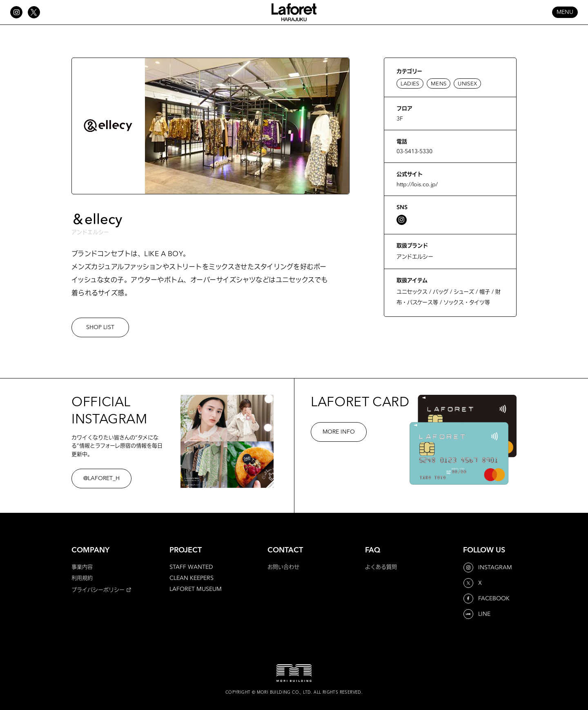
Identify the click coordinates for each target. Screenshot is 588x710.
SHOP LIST (100, 327)
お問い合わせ (283, 567)
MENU (565, 12)
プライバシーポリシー (98, 590)
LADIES (410, 83)
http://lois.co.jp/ (417, 184)
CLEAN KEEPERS (192, 578)
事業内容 (82, 567)
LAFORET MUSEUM (196, 589)
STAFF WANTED (191, 567)
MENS (439, 83)
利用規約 (82, 578)
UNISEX (467, 83)
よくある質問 (381, 567)
